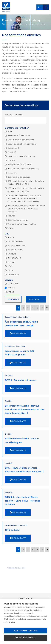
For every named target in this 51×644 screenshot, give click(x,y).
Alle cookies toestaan (26, 631)
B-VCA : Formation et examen (21, 380)
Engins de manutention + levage (22, 156)
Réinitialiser (13, 299)
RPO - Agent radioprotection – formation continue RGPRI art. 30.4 (26, 183)
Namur (10, 270)
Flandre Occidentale (16, 246)
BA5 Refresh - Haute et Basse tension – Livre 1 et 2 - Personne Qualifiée (23, 501)
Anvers (11, 237)
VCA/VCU (12, 228)
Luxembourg (13, 274)
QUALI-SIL (12, 173)
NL (40, 7)
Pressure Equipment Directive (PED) (23, 169)
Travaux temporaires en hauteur (22, 224)
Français (11, 288)
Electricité (12, 152)
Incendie (11, 160)
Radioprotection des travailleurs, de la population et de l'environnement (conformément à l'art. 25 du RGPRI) (24, 198)
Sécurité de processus (18, 220)
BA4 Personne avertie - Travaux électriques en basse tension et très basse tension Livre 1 (25, 409)
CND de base (12, 530)
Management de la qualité (19, 165)
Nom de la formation (14, 115)
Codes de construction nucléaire (22, 144)
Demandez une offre (26, 576)
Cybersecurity (14, 148)
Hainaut (11, 262)
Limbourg (12, 254)
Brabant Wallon (14, 258)
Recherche (36, 299)
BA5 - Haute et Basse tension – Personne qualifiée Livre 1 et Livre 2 (24, 470)
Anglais (11, 292)
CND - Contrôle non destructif (21, 140)
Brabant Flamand (15, 250)
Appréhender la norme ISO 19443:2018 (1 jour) (20, 353)
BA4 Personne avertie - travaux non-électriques (22, 440)
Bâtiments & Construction (19, 136)
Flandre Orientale (15, 241)
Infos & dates (18, 333)
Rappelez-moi (26, 584)
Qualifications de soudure (19, 177)
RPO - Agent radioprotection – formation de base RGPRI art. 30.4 (26, 190)
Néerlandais (13, 284)
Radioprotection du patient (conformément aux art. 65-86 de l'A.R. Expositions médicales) (26, 209)
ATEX (10, 132)
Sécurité (11, 216)
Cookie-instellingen (26, 638)
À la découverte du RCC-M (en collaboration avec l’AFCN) (21, 324)
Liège (10, 266)
